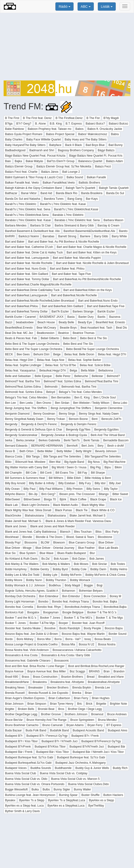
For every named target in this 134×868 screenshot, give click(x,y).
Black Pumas (64, 510)
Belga (73, 371)
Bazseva (115, 317)
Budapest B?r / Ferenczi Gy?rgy (47, 736)
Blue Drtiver (106, 543)
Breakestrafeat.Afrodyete (104, 682)
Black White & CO (103, 510)
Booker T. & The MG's (78, 618)
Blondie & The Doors (49, 537)
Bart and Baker (15, 242)
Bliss (98, 532)
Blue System (28, 553)
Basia (71, 317)
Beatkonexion (46, 333)
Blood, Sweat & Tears (80, 537)
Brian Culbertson (59, 698)
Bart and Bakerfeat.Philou (22, 306)
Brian (88, 693)
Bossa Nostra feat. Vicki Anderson (27, 650)
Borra (58, 639)
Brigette (101, 704)
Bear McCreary (46, 328)
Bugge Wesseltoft (16, 789)
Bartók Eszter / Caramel (20, 317)
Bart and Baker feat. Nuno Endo (26, 269)
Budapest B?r (14, 736)
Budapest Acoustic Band (88, 730)
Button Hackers (113, 795)
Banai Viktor (29, 193)
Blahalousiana (57, 516)
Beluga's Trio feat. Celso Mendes (26, 398)
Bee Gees (23, 354)
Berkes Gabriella (49, 440)
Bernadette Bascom (116, 440)
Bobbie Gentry (40, 569)
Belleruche (81, 376)
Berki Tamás (92, 440)
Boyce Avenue (14, 671)
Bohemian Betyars (91, 591)
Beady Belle (66, 322)
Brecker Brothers (58, 688)
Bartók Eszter (106, 311)
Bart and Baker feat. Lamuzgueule (27, 258)
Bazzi (9, 322)
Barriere (85, 236)
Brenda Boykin (82, 688)
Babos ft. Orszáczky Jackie (105, 129)
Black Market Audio (65, 505)
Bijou (108, 467)
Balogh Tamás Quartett (114, 188)
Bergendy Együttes (106, 430)
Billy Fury (85, 483)
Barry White (119, 236)
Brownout (97, 714)
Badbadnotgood (15, 150)
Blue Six (10, 553)
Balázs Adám (114, 161)
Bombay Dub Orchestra (20, 596)
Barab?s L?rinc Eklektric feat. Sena (28, 209)
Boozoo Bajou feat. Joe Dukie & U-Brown (31, 634)
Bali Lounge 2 (71, 172)
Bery (101, 446)
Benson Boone (78, 419)
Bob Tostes (118, 564)
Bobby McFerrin (71, 575)
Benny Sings (67, 414)
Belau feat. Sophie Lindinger (23, 365)
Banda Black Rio (67, 193)
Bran (107, 671)
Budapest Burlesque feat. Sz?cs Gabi (29, 757)
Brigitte (10, 709)
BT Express (114, 725)
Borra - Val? (73, 639)
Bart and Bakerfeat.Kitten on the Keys (88, 290)
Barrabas (49, 236)
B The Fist (93, 118)
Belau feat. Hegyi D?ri (112, 354)
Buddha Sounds (41, 768)
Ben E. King (82, 398)
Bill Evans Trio (65, 473)
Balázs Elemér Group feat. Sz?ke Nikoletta (64, 166)
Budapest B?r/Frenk (18, 747)
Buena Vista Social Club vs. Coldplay (64, 773)
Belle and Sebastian (18, 376)
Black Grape (98, 499)
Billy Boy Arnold (15, 483)
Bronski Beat (46, 709)
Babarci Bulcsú (118, 124)
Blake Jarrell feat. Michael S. (23, 521)
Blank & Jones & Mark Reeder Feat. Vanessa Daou (78, 521)
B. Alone (41, 124)
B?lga (9, 124)
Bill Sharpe (98, 473)
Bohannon (69, 591)
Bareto (123, 231)
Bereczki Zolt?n (111, 419)
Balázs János (50, 172)
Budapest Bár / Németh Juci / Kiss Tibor (98, 752)
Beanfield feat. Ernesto (110, 322)
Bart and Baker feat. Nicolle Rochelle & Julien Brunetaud (92, 263)
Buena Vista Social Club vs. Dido (26, 779)
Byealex (10, 800)
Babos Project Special (60, 134)
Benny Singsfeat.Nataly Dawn (24, 419)
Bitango (104, 494)
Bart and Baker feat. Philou (67, 269)
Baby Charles (14, 139)
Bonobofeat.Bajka (115, 607)
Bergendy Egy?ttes (78, 430)
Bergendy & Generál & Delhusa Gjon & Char (34, 430)
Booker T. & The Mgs (109, 618)
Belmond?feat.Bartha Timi (101, 381)
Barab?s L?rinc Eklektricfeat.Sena (27, 215)
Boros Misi (44, 639)
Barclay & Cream (109, 225)
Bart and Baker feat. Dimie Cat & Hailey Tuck (34, 252)
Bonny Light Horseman (20, 602)
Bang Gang (75, 199)
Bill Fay (82, 473)
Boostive (50, 628)
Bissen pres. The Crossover (77, 494)
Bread (91, 677)
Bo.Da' (46, 559)
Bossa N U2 (87, 644)
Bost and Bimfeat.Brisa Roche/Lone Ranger (96, 666)
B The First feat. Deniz (37, 118)
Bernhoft (72, 446)
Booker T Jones (50, 618)
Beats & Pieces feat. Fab (21, 338)
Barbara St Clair (41, 225)
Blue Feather (86, 548)
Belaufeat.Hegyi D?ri (53, 371)
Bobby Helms (119, 569)
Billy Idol (100, 483)
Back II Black (73, 145)
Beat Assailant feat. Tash (96, 328)
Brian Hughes (101, 698)
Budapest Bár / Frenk (19, 752)
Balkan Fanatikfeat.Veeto (59, 183)
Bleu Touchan (83, 532)
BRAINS (94, 671)
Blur (92, 553)
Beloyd (51, 392)
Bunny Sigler (62, 789)
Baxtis (101, 317)
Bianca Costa (14, 457)
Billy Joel (115, 483)
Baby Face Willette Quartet (44, 139)
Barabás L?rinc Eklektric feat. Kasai (28, 220)
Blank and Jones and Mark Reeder (53, 526)
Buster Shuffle (90, 795)
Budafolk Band (60, 730)
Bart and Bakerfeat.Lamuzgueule (26, 295)
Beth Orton (27, 451)
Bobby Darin (98, 569)
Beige (57, 354)
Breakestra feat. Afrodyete (67, 682)
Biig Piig (95, 467)
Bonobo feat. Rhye (49, 607)
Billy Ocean (12, 489)
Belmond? (113, 376)
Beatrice (64, 333)
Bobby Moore (14, 580)
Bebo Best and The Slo (78, 344)
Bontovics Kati (14, 612)
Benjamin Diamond (17, 414)
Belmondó (51, 387)
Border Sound (118, 634)
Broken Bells (26, 709)
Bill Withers (56, 478)
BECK (9, 354)
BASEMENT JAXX (51, 317)
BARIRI (10, 236)
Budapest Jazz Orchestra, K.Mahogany (81, 763)
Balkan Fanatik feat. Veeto (22, 183)
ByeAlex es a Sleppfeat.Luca (66, 806)
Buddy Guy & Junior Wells (92, 768)
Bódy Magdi (72, 585)
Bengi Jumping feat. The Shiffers (26, 408)
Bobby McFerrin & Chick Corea (105, 575)
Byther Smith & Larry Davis (22, 811)
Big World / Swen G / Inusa (69, 467)
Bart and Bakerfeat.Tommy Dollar (26, 311)
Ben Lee (10, 403)
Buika (35, 789)
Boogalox (33, 612)
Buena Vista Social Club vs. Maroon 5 (75, 779)
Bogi (100, 585)
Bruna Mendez (107, 720)
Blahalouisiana (34, 516)
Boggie (88, 585)
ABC (86, 7)
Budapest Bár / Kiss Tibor (52, 752)
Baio (8, 161)
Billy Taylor (111, 489)
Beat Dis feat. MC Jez (19, 333)
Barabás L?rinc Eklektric (68, 215)
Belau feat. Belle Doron (79, 354)
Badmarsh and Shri (42, 150)
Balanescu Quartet (90, 161)
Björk (63, 499)
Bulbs (46, 789)
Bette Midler (45, 451)
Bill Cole (31, 473)
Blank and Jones (16, 526)
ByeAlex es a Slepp (101, 800)
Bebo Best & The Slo (93, 338)
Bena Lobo (120, 403)
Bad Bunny (116, 145)
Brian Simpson (37, 704)
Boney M (115, 596)
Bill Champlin (13, 473)
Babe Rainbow (14, 129)
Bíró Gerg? (49, 494)
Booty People (92, 628)
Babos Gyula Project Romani (24, 134)
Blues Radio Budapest (72, 553)
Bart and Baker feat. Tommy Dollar (27, 279)
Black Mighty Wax (93, 505)
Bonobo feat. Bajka (105, 602)
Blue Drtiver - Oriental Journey (55, 548)
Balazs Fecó (103, 166)
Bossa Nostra (107, 644)
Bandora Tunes (54, 199)
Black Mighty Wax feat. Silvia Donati (28, 510)
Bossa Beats (103, 639)
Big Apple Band (74, 462)
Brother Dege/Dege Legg (21, 714)
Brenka (77, 693)
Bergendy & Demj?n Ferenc (39, 424)
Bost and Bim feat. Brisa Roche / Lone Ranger (35, 666)
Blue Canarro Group (82, 543)
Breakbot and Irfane (111, 677)
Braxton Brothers (72, 677)
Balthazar (11, 193)
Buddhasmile (63, 768)
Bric (80, 704)
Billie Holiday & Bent (98, 478)
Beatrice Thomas (84, 333)
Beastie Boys (68, 328)
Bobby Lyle (50, 575)
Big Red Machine (114, 462)
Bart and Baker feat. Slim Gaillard (27, 274)
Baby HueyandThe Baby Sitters (25, 145)
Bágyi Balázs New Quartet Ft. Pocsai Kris (96, 156)
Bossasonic (62, 661)
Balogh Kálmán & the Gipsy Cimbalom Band (33, 188)
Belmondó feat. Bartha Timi (79, 387)
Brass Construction (45, 677)
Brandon (119, 671)
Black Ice (116, 499)
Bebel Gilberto (50, 338)
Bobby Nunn (34, 580)
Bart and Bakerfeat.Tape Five (106, 306)
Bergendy (11, 424)
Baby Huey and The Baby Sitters (86, 139)
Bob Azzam (61, 559)
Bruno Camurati (53, 725)
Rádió (64, 7)
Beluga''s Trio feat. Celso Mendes (80, 392)
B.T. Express (74, 124)
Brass (25, 677)
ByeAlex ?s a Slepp (32, 800)
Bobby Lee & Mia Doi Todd (22, 575)
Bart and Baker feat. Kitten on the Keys (91, 252)
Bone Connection (95, 596)
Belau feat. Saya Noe (51, 360)
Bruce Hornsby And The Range (47, 720)
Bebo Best (70, 338)
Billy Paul (30, 489)
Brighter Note (118, 704)
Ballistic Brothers (89, 183)
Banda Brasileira (92, 193)
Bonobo (43, 602)
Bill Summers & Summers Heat (25, 478)
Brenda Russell (15, 693)
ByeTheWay (96, 806)
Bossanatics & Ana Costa (21, 655)
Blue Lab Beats (108, 548)
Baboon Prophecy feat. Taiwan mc (50, 129)
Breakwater (36, 688)
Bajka (18, 161)
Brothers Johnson (76, 714)
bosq (87, 639)
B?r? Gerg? (24, 124)
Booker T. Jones (15, 623)
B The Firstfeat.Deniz (69, 118)
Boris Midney (25, 639)
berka (9, 440)
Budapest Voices (16, 768)
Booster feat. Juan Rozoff (88, 623)
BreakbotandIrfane (17, 682)
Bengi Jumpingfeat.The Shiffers (71, 408)
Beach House (46, 322)
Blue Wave (47, 553)
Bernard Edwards (16, 446)
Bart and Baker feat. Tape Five (71, 274)
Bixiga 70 (50, 499)
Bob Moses (81, 564)
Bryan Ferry (95, 725)
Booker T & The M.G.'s (102, 612)
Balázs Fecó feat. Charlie (21, 172)
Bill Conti (46, 473)
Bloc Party (112, 532)
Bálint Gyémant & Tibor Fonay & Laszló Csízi (34, 177)
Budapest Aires (118, 730)
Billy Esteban (67, 483)
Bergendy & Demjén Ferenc (79, 424)
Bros (61, 709)
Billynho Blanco (15, 494)
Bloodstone (105, 537)
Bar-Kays (92, 199)
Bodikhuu (55, 585)
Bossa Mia (68, 644)
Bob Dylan (79, 559)
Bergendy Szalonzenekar (21, 435)
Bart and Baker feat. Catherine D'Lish (29, 247)
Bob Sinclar (99, 564)
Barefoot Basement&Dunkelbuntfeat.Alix (89, 231)
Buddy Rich (120, 768)
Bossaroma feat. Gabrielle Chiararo (28, 661)
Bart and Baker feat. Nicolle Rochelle (29, 263)
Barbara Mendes (16, 225)
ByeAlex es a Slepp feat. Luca (24, 806)
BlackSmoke (13, 516)
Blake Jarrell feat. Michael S (88, 516)
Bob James (97, 559)
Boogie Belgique (73, 612)
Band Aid (46, 193)
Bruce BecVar (14, 720)
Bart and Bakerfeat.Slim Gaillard (63, 306)
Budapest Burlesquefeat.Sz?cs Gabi (28, 763)
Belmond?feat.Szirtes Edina (23, 387)
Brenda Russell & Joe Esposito (48, 693)
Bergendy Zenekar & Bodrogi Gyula (64, 435)
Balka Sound (75, 177)
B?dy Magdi (111, 118)
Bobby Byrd (60, 569)
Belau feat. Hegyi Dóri (19, 360)
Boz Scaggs (77, 671)
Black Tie (82, 510)
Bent (95, 419)
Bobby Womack (80, 580)
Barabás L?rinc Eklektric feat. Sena (77, 220)
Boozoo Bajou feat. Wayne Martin (83, 634)
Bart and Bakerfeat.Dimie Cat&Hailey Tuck (32, 290)
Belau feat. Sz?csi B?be (61, 365)
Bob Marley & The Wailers (22, 564)
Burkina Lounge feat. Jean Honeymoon (30, 795)
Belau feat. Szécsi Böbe (95, 365)
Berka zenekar (25, 440)
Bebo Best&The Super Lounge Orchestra (92, 349)
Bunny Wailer (83, 789)
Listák (107, 7)
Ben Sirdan (62, 403)
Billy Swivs (93, 489)
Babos (80, 129)
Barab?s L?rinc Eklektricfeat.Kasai (76, 209)
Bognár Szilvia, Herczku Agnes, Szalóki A (32, 591)
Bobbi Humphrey (16, 569)
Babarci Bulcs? (95, 124)
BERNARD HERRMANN (47, 446)
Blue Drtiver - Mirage (18, 548)
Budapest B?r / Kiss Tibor (21, 741)
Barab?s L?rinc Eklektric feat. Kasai (63, 204)
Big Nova (94, 462)
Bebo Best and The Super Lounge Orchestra (34, 349)
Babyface (55, 145)
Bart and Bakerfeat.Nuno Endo (98, 301)
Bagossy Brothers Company (76, 150)
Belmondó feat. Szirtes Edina (24, 392)
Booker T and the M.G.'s (21, 618)
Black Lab (11, 505)
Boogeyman (51, 612)
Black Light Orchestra (36, 505)
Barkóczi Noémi (29, 236)
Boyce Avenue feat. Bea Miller (47, 671)
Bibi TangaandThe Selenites (103, 457)
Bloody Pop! (13, 543)
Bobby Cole (79, 569)
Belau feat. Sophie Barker (85, 360)
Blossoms (31, 543)
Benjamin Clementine (109, 408)
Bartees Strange (83, 311)
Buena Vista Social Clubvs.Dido (89, 784)
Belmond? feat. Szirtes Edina (63, 381)
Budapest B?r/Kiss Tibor (50, 747)
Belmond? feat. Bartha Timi (23, 381)
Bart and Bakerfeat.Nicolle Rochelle (74, 295)
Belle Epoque (43, 376)
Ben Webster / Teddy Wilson (91, 403)
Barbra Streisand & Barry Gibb (74, 225)
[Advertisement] (67, 47)
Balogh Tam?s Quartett (80, 188)
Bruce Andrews (117, 714)
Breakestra (40, 682)
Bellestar (97, 376)
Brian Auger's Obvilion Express (25, 698)
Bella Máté (88, 371)
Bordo (9, 639)
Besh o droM (115, 446)
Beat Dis (121, 328)
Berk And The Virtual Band (108, 435)
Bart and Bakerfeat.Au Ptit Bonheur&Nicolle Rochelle (87, 279)
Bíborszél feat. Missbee (30, 462)
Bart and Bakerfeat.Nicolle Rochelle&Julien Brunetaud (40, 301)
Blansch (65, 532)
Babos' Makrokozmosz (93, 134)
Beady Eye (85, 322)
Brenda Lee (102, 688)
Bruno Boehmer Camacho (22, 725)
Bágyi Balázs (106, 150)
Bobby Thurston (56, 580)
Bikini (118, 467)
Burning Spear (68, 795)
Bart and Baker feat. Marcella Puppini (77, 258)
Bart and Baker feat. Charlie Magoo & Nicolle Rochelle (91, 247)
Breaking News (15, 688)
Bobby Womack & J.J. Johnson (25, 585)
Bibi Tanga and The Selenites (62, 457)
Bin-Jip (33, 494)
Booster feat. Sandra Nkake (23, 628)
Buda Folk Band (36, 730)
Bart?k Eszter (60, 311)
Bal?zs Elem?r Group (61, 161)
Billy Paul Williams (51, 489)
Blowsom (59, 543)
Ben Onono (44, 403)
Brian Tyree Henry (62, 704)
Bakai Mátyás (34, 161)
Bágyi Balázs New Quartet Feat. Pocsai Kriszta (35, 156)
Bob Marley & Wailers (56, 564)
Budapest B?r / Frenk (85, 736)
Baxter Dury (86, 317)
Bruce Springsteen (82, 720)
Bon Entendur (71, 596)
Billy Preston (75, 489)
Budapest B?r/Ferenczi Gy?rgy (101, 741)
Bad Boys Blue (95, 145)
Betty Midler (64, 451)
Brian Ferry (81, 698)
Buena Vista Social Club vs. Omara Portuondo (35, 784)
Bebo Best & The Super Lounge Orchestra (32, 344)
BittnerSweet (32, 499)
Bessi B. (10, 451)
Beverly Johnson (106, 451)
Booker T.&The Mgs (42, 623)
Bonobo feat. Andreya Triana (70, 602)
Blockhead (12, 537)
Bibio (8, 462)
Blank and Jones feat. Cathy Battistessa (31, 532)
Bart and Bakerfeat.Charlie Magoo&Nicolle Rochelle (38, 285)
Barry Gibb (101, 236)
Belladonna (106, 371)
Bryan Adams (75, 725)
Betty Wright (84, 451)
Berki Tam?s (72, 440)
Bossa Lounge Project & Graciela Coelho (31, 644)
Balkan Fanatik (96, 177)
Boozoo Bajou (114, 628)
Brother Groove (51, 714)
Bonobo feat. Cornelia (19, 607)
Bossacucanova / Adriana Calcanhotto (77, 650)
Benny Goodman (44, 414)
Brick (89, 704)
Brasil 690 (11, 677)
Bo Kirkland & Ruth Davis (21, 559)
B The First (12, 118)
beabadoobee (25, 322)
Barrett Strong (67, 236)
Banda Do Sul (115, 193)
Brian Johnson (14, 704)
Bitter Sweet (120, 494)
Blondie (27, 537)
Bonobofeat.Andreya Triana (82, 607)
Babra (115, 134)
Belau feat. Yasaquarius (20, 371)
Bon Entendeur (49, 596)
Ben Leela (26, 403)
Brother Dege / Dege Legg (85, 709)
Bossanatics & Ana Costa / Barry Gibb (66, 655)
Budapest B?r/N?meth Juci (87, 747)
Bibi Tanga (33, 457)
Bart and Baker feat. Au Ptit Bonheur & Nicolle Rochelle (64, 242)
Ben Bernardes (61, 398)
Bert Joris (88, 446)
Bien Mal (55, 462)
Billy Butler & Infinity (42, 483)
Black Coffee (78, 499)
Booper (64, 623)
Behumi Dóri (41, 354)
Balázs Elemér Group (19, 166)
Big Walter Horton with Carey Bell (27, 467)
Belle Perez (63, 376)
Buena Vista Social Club (21, 773)
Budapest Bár (117, 747)
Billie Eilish (74, 478)
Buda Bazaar (13, 730)
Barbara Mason (114, 220)
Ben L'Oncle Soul (105, 398)
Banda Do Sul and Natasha (23, 199)
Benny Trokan (56, 419)
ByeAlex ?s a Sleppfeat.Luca (67, 800)
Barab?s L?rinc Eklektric (21, 204)
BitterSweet (12, 499)
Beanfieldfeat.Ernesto (19, 328)
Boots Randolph (70, 628)
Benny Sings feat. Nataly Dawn (99, 414)
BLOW (45, 543)
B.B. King (56, 124)
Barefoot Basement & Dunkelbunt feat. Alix (32, 231)
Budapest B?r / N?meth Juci (59, 741)
